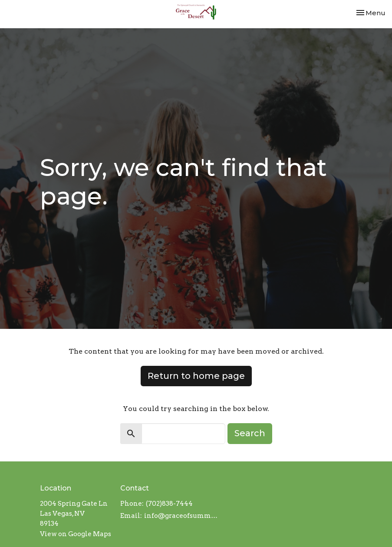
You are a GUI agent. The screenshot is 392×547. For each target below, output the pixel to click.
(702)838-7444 (169, 504)
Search (250, 433)
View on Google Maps (76, 534)
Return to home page (196, 376)
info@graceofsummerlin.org (181, 516)
